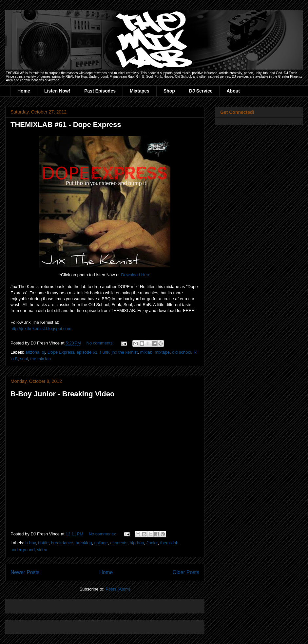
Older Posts (186, 572)
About (233, 91)
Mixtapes (140, 91)
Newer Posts (25, 572)
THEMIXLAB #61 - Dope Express (66, 125)
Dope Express (61, 352)
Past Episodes (100, 91)
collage (101, 543)
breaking (84, 543)
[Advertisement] (87, 604)
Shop (169, 91)
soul (24, 359)
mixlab (146, 352)
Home (24, 91)
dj (43, 352)
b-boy (31, 543)
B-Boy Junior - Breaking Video (62, 394)
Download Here (136, 275)
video (42, 550)
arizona (33, 352)
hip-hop (137, 543)
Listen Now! (57, 91)
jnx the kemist (125, 352)
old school (182, 352)
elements (119, 543)
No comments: (100, 343)
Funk (105, 352)
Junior (152, 543)
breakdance (62, 543)
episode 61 (87, 352)
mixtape (162, 352)
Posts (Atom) (118, 589)
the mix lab (40, 359)
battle (43, 543)
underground (23, 550)
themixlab (169, 543)
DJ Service (201, 91)
